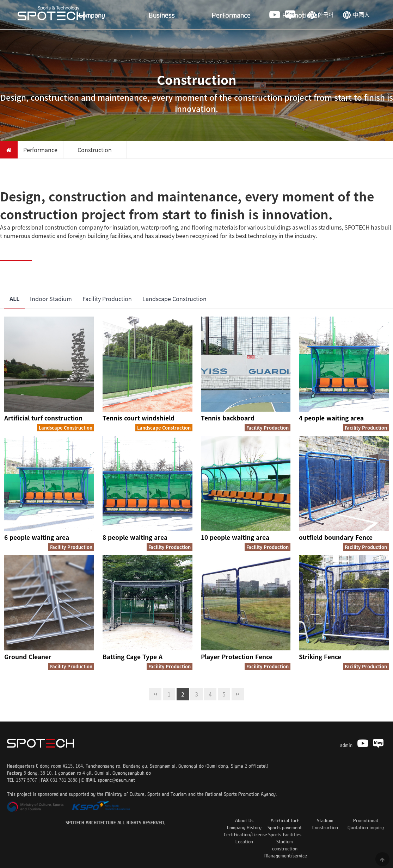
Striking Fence (320, 657)
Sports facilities (285, 834)
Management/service (286, 855)
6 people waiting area (37, 537)
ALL (14, 299)
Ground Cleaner (28, 657)
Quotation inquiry (366, 827)
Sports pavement (285, 827)
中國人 (361, 14)
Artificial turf (285, 820)
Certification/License (245, 834)
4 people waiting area (331, 418)
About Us (244, 820)
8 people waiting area (135, 537)
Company (92, 15)
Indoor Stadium (51, 299)
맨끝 (238, 694)
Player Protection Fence (237, 657)
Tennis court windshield (139, 418)
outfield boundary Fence (336, 537)
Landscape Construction (174, 299)
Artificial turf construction (43, 418)
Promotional (301, 15)
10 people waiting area (235, 537)
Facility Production (107, 299)
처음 (155, 694)
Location (244, 841)
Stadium (325, 820)
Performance (231, 15)
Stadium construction (285, 845)
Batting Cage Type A (133, 657)
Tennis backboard (228, 418)
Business (162, 15)
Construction (325, 827)
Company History (244, 827)
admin (346, 745)
